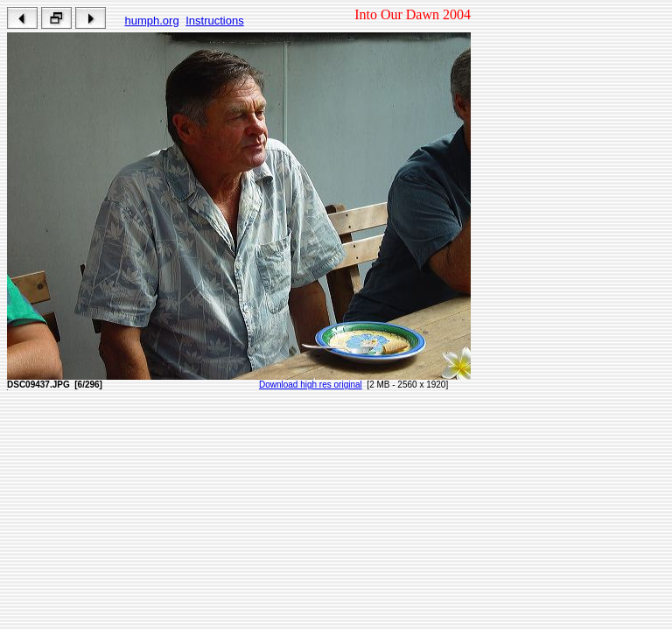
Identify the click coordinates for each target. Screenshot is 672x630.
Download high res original (311, 385)
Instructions (214, 21)
